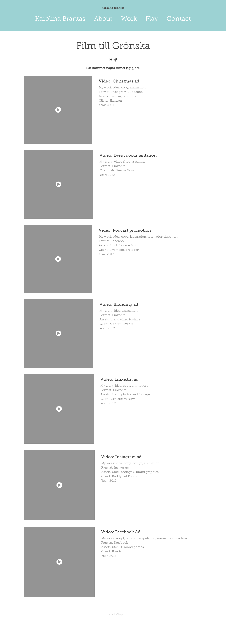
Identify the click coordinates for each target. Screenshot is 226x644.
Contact (179, 19)
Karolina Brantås (113, 8)
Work (129, 19)
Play (152, 19)
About (103, 19)
